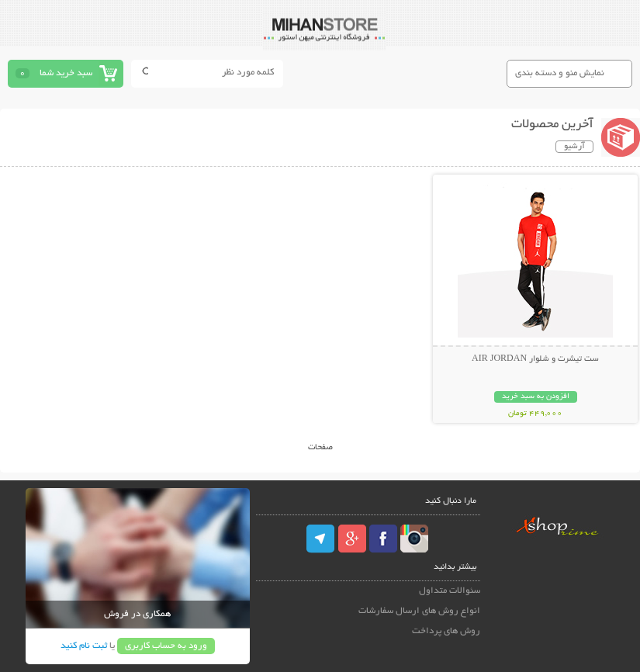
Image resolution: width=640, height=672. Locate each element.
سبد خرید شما (66, 73)
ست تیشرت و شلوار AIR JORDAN (535, 359)
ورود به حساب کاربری (166, 646)
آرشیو (574, 147)
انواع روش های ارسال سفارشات (419, 611)
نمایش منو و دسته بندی (560, 73)
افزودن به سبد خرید (536, 397)
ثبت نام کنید (84, 646)
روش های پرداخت (446, 631)
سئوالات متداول (450, 591)
